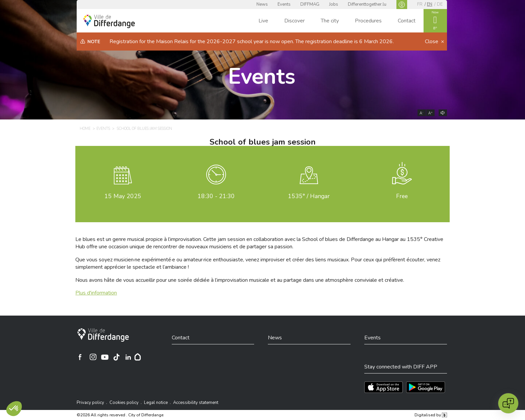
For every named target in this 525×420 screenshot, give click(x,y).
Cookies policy (124, 403)
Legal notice (156, 403)
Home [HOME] (85, 129)
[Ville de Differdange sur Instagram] (93, 357)
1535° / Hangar (309, 196)
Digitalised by (431, 415)
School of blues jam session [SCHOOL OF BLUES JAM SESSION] (144, 129)
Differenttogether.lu (367, 4)
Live (263, 21)
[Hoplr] (138, 357)
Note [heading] (94, 42)
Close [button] (432, 41)
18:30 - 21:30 (216, 196)
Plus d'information (96, 293)
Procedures (368, 21)
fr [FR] (420, 4)
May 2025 (123, 196)
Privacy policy (90, 403)
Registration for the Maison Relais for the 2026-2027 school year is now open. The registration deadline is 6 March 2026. (252, 41)
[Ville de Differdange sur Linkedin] (128, 357)
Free (402, 196)
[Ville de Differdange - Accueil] (109, 21)
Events (284, 4)
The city (330, 21)
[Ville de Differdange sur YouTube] (105, 357)
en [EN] (430, 4)
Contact (407, 21)
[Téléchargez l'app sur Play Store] (426, 387)
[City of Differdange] (103, 335)
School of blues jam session (263, 142)
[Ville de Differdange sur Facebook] (80, 357)
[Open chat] (508, 403)
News (262, 4)
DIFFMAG (310, 4)
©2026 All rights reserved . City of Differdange (120, 415)
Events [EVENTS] (103, 129)
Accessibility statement (196, 403)
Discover (294, 21)
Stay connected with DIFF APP (401, 367)
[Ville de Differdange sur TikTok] (117, 357)
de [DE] (440, 4)
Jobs (334, 4)
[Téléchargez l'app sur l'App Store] (384, 387)
